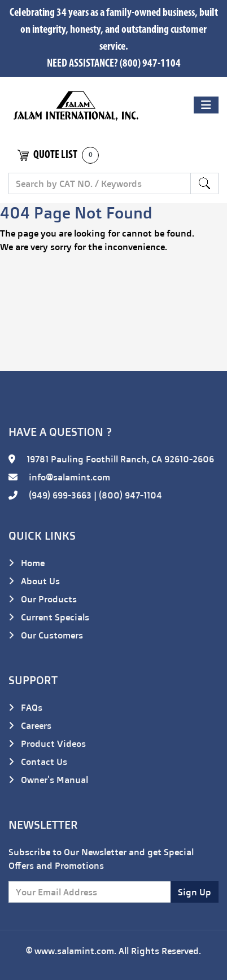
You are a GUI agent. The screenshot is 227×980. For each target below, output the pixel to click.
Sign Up (195, 892)
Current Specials (49, 617)
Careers (30, 725)
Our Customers (46, 635)
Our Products (43, 599)
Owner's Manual (48, 780)
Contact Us (38, 762)
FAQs (25, 707)
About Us (34, 581)
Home (27, 563)
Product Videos (47, 743)
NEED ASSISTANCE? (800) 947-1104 (114, 64)
